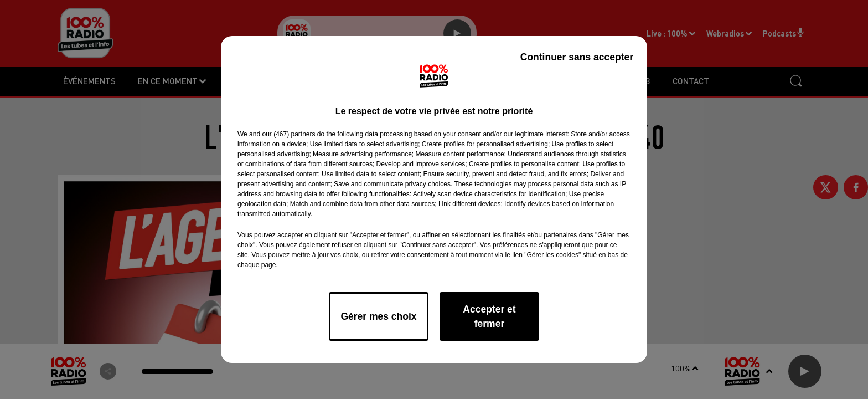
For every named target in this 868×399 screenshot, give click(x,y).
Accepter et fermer (489, 316)
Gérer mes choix (378, 316)
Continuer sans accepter (577, 57)
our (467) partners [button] (288, 134)
